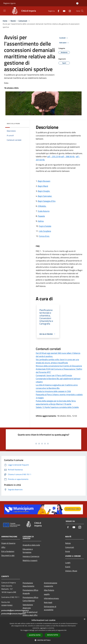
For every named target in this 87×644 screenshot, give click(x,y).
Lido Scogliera (45, 231)
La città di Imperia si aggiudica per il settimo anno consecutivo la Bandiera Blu (57, 387)
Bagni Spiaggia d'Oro (47, 201)
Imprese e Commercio (31, 556)
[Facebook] (58, 11)
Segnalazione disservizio (28, 606)
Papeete (41, 216)
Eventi (68, 567)
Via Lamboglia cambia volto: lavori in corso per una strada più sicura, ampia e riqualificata (57, 361)
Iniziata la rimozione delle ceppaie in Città (53, 391)
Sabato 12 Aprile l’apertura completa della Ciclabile (57, 407)
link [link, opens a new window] (65, 630)
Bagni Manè (43, 186)
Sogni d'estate (45, 226)
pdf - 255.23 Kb (54, 157)
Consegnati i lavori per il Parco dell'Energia (54, 375)
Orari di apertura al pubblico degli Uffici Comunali (30, 615)
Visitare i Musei (71, 571)
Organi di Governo (8, 543)
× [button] (84, 619)
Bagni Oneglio (44, 191)
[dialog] (43, 630)
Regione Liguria (9, 3)
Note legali (48, 602)
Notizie (68, 543)
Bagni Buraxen (44, 181)
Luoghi (68, 563)
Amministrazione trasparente (51, 584)
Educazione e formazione (28, 551)
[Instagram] (69, 11)
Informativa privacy (51, 598)
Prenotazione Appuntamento (28, 584)
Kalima (41, 221)
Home (5, 21)
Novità (13, 21)
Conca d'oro (44, 236)
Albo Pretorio (49, 590)
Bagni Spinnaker (45, 196)
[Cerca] (82, 11)
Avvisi (68, 551)
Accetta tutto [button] (35, 635)
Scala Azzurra (44, 211)
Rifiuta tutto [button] (53, 635)
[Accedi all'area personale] (77, 3)
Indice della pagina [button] (13, 124)
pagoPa (47, 594)
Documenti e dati (8, 555)
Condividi (64, 38)
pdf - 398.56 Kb (68, 157)
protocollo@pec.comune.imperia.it (15, 610)
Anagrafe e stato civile (31, 545)
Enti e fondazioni (8, 551)
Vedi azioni (64, 43)
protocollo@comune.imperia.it (13, 614)
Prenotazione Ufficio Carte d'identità (30, 599)
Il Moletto (42, 206)
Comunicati (23, 21)
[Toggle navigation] (5, 11)
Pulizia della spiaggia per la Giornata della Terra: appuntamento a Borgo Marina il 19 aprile (56, 402)
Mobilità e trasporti (30, 560)
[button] (43, 640)
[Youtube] (63, 11)
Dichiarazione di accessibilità (50, 608)
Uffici (3, 547)
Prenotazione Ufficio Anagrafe (30, 592)
